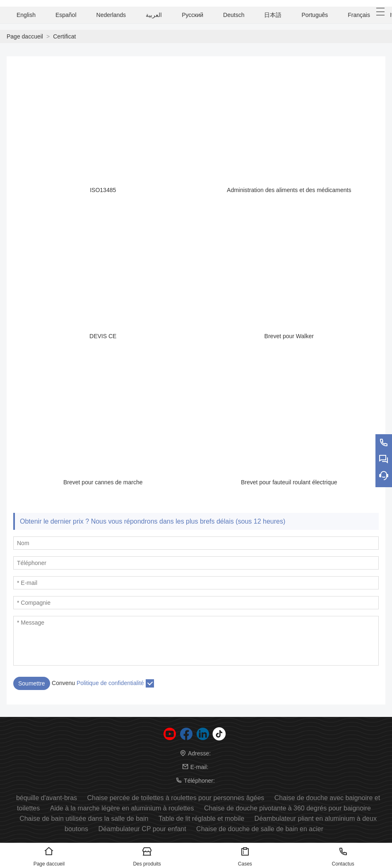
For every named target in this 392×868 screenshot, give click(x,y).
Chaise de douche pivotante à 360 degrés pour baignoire (287, 808)
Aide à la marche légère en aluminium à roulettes (122, 808)
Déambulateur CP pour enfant (142, 829)
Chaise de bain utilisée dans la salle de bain (84, 819)
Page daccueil (25, 36)
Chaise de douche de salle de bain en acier (260, 829)
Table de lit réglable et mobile (201, 819)
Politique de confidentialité (110, 683)
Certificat (64, 36)
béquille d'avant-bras (47, 798)
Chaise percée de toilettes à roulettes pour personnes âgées (176, 798)
